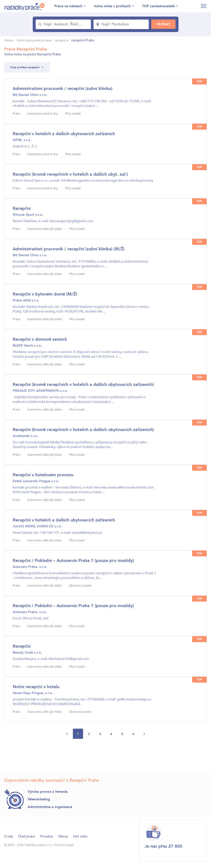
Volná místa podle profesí (33, 40)
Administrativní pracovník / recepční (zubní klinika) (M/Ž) (69, 249)
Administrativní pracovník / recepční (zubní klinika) (63, 89)
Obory (63, 836)
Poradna (47, 836)
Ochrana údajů (64, 845)
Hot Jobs (80, 836)
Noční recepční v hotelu (36, 687)
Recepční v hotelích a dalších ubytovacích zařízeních (64, 134)
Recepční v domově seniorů (40, 339)
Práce (8, 40)
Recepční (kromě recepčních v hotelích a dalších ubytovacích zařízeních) (83, 384)
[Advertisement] (82, 756)
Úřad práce (27, 836)
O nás (9, 836)
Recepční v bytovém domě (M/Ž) (45, 294)
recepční (61, 40)
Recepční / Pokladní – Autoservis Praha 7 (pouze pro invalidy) (73, 561)
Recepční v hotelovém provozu (43, 475)
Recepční (22, 208)
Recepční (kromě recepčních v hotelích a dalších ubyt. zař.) (70, 174)
